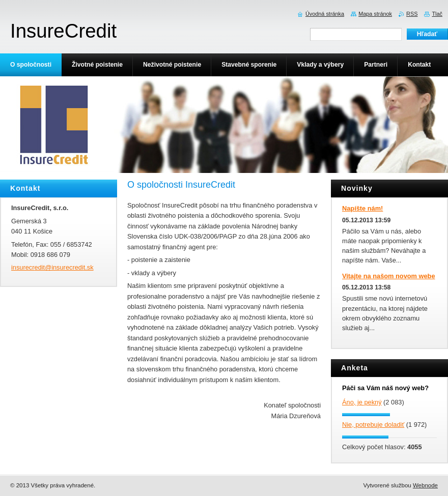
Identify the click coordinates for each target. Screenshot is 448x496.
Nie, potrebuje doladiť (373, 425)
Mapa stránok (375, 14)
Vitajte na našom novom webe (389, 276)
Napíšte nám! (362, 208)
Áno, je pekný (362, 402)
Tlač (437, 14)
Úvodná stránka (325, 14)
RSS (412, 14)
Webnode (425, 485)
